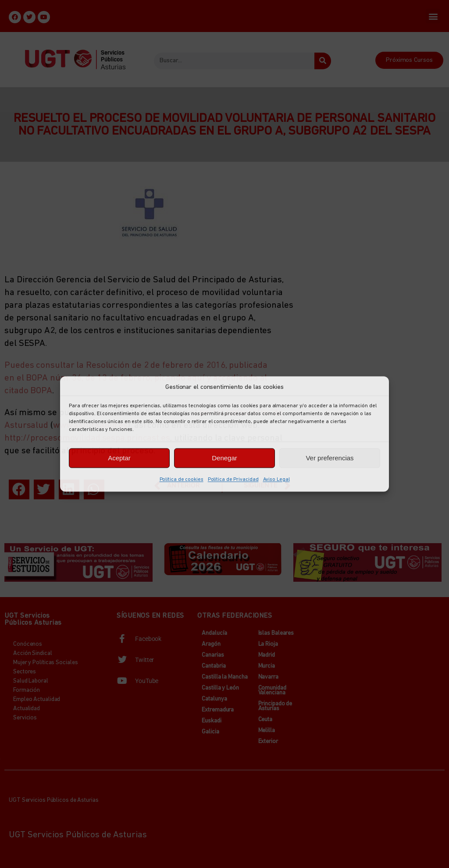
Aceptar (119, 458)
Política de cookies (182, 480)
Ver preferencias (330, 458)
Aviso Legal (276, 480)
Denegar (224, 458)
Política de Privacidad (233, 480)
